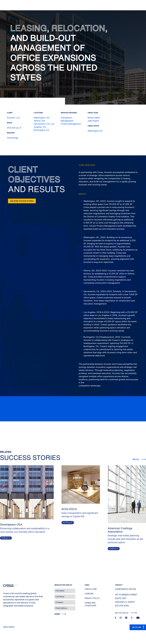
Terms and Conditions (90, 604)
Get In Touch (126, 613)
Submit (57, 614)
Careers (89, 594)
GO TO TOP (137, 627)
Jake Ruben (93, 121)
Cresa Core (91, 589)
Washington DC (95, 131)
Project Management (71, 124)
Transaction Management (67, 119)
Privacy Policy (92, 598)
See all (136, 459)
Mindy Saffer (94, 118)
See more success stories (22, 201)
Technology (13, 138)
